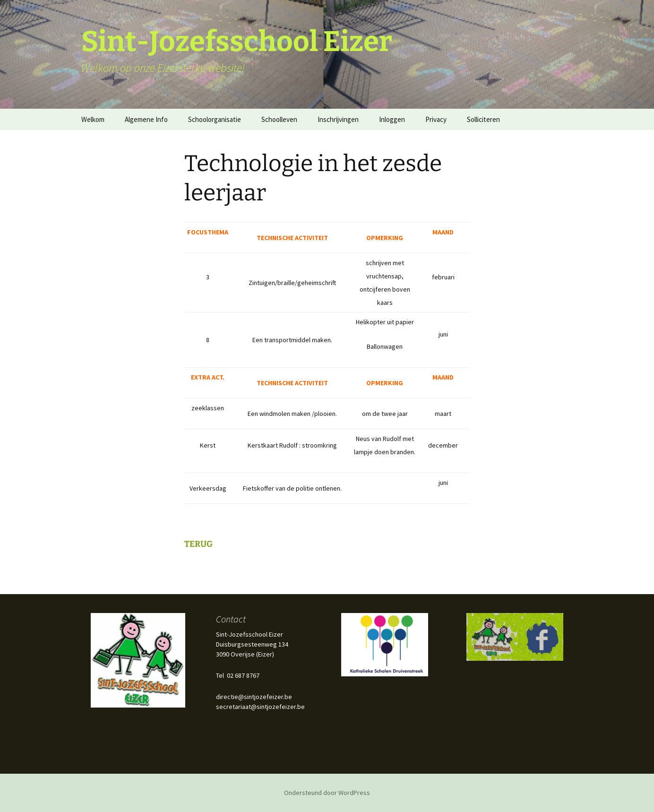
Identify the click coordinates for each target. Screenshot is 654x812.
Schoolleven (279, 119)
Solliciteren (483, 119)
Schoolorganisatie (215, 119)
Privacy (436, 119)
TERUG (198, 544)
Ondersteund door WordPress (327, 793)
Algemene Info (146, 119)
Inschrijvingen (338, 119)
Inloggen (392, 119)
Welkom (93, 119)
